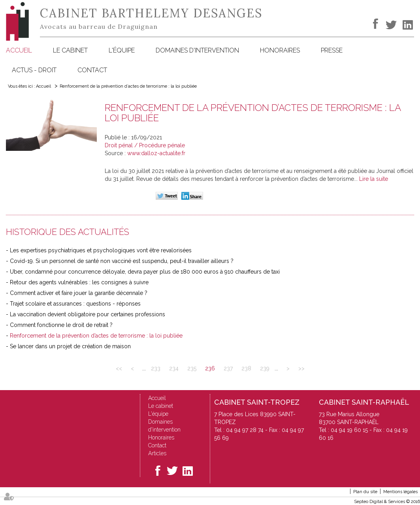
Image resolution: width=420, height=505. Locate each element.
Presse (332, 50)
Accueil (19, 50)
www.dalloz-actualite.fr (156, 153)
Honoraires (280, 50)
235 (192, 368)
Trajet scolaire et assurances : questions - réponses (75, 304)
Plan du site (365, 492)
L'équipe (122, 50)
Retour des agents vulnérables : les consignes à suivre (79, 282)
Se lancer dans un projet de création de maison (70, 346)
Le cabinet (70, 50)
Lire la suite (374, 179)
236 (210, 368)
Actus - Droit (34, 70)
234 (174, 368)
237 (228, 368)
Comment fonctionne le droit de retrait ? (61, 325)
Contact (92, 70)
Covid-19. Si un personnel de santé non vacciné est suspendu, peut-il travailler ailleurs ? (122, 261)
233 (156, 368)
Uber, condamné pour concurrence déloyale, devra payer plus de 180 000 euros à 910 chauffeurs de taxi (145, 272)
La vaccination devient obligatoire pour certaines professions (88, 314)
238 (246, 368)
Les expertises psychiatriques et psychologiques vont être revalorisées (101, 250)
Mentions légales (400, 492)
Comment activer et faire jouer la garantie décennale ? (79, 293)
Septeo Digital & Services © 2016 (387, 502)
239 (265, 368)
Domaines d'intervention (197, 50)
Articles (157, 453)
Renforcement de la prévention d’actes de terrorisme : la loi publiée (128, 86)
